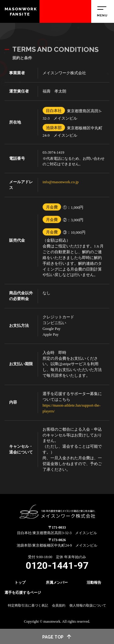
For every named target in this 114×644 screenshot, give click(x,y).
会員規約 (59, 605)
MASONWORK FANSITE (21, 11)
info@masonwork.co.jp (61, 182)
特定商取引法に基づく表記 (28, 605)
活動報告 (94, 583)
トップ (20, 583)
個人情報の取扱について (88, 605)
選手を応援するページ (23, 593)
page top (57, 637)
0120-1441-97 (57, 566)
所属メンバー (57, 583)
